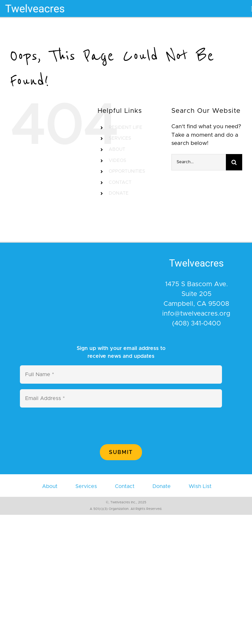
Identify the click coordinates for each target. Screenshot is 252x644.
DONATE (119, 193)
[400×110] (35, 3)
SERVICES (120, 138)
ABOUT (117, 149)
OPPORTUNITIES (127, 171)
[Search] (234, 162)
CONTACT (120, 183)
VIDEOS (118, 161)
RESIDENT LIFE (126, 128)
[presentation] (70, 426)
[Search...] (199, 162)
